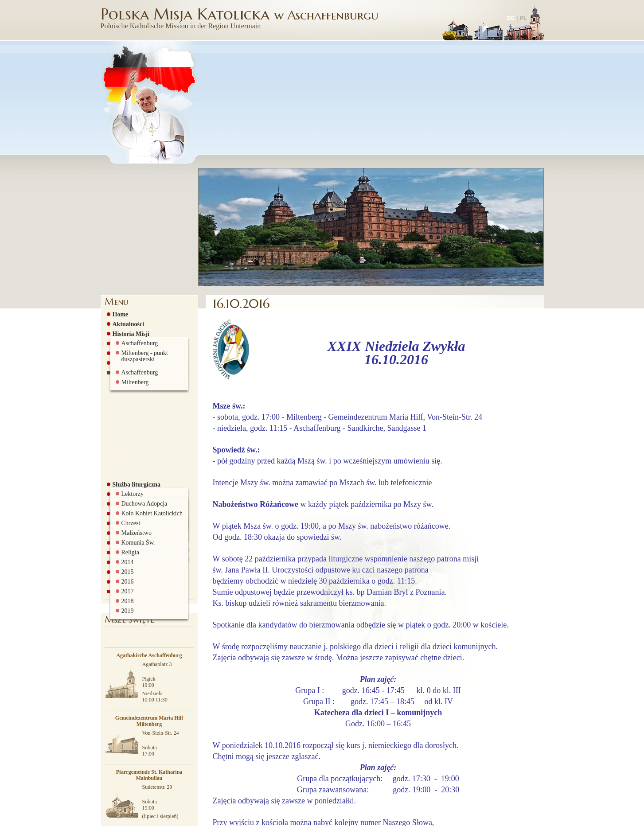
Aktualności (126, 202)
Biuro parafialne (132, 460)
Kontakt (121, 469)
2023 (125, 338)
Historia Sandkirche (137, 221)
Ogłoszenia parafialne (139, 250)
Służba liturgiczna (135, 362)
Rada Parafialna (132, 401)
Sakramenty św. (131, 391)
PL (523, 18)
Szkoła (119, 421)
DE (511, 18)
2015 (125, 260)
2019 (125, 299)
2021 (125, 318)
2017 (125, 279)
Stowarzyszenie (131, 411)
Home (118, 192)
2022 (125, 328)
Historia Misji (129, 211)
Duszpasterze (128, 231)
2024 (125, 347)
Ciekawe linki (129, 450)
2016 (125, 269)
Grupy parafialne (134, 372)
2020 (125, 308)
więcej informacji (357, 817)
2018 (125, 289)
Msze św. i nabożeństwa (142, 241)
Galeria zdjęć (128, 430)
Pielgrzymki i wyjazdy (140, 440)
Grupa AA (124, 382)
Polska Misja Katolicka (241, 18)
